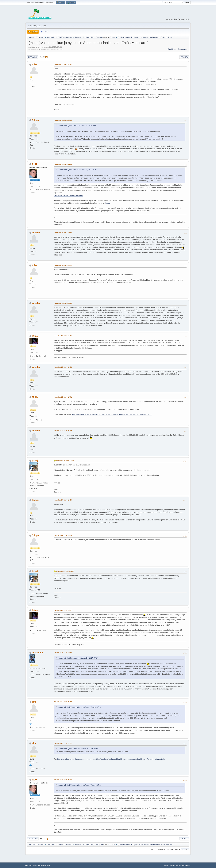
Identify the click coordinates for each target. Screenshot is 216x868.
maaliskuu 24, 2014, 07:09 (65, 460)
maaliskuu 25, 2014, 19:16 (63, 653)
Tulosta (184, 57)
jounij (35, 460)
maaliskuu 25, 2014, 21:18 (63, 702)
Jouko (112, 37)
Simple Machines (44, 865)
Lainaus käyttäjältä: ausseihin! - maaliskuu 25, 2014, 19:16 (79, 707)
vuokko (36, 233)
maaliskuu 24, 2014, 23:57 (63, 610)
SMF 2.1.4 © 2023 (31, 865)
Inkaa (35, 336)
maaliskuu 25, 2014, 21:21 (63, 743)
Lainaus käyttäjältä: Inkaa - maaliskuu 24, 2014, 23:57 (78, 658)
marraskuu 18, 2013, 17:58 (63, 265)
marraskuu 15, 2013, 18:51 (63, 120)
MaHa (35, 397)
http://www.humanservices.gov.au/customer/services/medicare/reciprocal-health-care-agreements (112, 414)
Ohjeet (166, 865)
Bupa (108, 203)
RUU (34, 164)
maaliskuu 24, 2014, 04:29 (63, 431)
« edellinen (171, 49)
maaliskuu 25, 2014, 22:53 (63, 780)
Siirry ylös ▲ (187, 865)
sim (34, 702)
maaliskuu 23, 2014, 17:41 (63, 397)
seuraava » (183, 49)
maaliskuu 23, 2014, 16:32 (63, 367)
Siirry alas (33, 57)
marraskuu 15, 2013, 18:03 (63, 64)
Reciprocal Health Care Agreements (69, 195)
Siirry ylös (33, 839)
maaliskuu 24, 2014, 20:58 (65, 571)
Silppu (35, 120)
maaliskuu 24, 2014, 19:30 (63, 535)
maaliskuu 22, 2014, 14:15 (63, 336)
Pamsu (36, 500)
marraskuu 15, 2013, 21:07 (63, 164)
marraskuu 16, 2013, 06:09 (63, 233)
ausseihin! (37, 653)
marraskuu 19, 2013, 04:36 (63, 303)
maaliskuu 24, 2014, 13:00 (63, 500)
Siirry (151, 849)
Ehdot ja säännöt (175, 865)
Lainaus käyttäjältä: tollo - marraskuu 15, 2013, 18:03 (77, 126)
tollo (34, 64)
